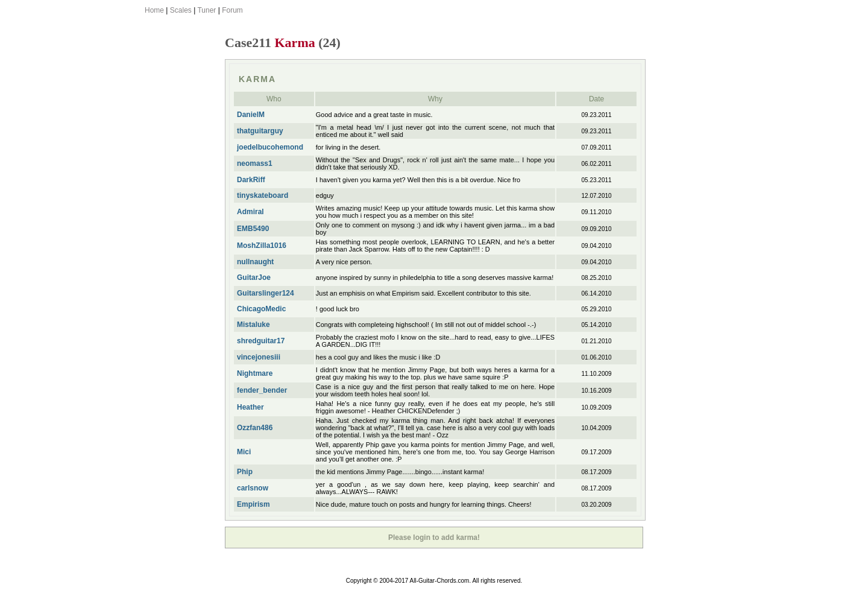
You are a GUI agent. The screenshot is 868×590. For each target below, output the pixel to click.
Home (154, 10)
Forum (232, 10)
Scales (181, 10)
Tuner (206, 10)
